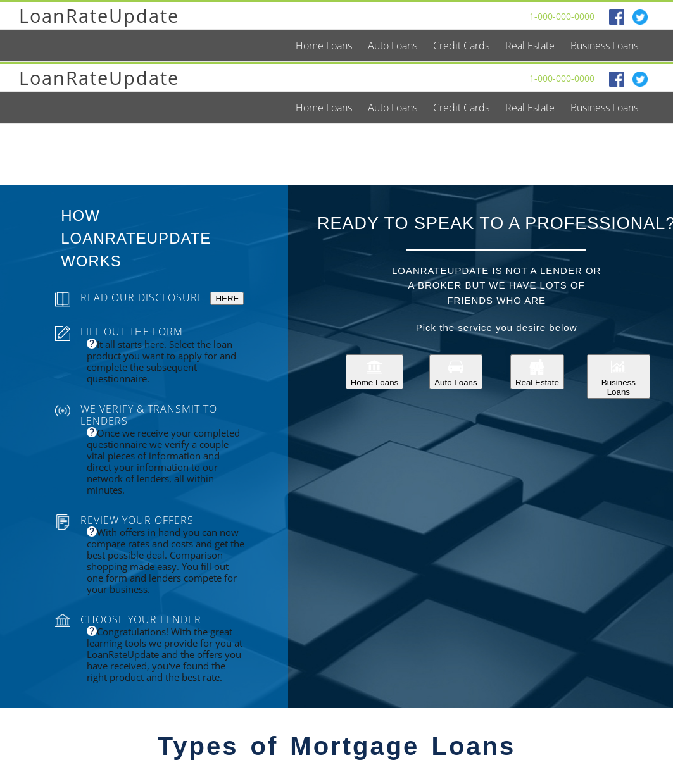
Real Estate (537, 372)
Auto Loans (456, 372)
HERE (227, 298)
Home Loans (375, 372)
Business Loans (619, 376)
